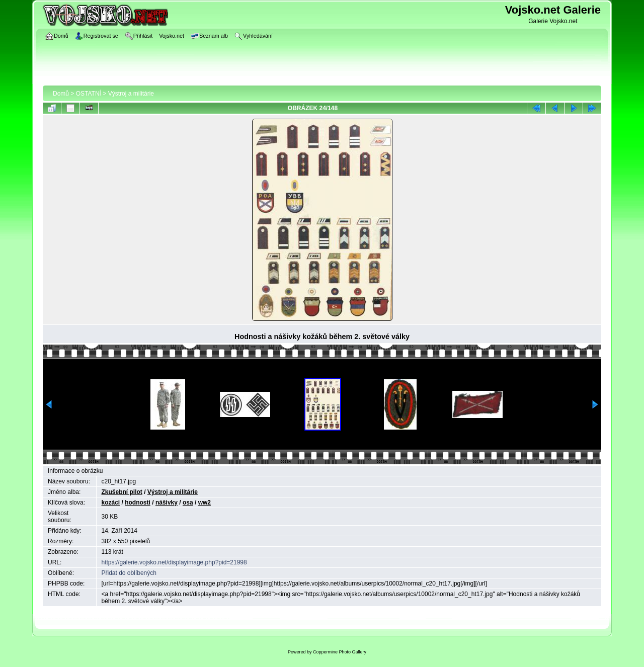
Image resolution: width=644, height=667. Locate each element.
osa (188, 503)
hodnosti (138, 503)
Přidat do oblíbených (129, 573)
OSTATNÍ (89, 94)
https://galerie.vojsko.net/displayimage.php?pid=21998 (174, 562)
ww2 (205, 503)
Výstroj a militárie (131, 94)
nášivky (167, 503)
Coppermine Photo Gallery (340, 652)
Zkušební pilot (122, 492)
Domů (61, 94)
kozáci (111, 503)
